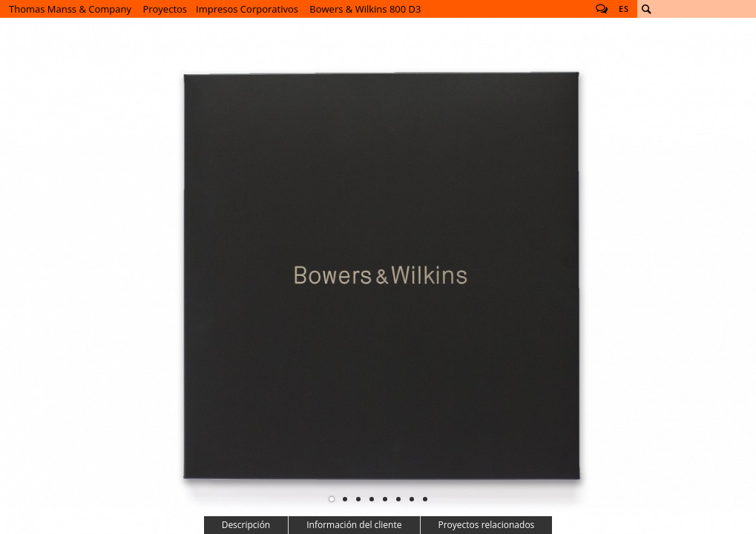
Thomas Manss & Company (70, 9)
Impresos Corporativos (247, 9)
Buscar (646, 9)
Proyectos (165, 9)
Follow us (602, 9)
